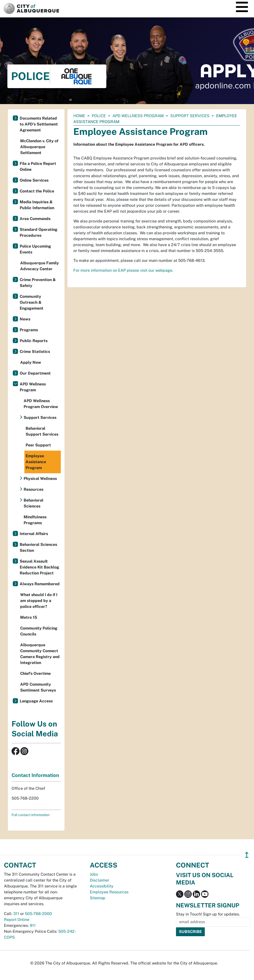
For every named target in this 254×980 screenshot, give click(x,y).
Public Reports (34, 341)
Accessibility (102, 886)
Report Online (17, 920)
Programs (29, 330)
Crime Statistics (35, 352)
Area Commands (35, 219)
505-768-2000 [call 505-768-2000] (38, 914)
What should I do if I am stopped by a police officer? (39, 601)
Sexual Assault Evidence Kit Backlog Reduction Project (39, 567)
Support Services (190, 116)
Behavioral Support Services (42, 431)
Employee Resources (109, 892)
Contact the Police (37, 191)
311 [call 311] (16, 914)
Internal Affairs (34, 534)
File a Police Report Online (38, 166)
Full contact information (31, 815)
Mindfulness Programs (35, 520)
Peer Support (38, 445)
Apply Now (31, 362)
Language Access (36, 701)
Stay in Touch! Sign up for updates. (208, 914)
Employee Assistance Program (36, 462)
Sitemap (98, 898)
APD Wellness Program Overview (41, 404)
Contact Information (35, 775)
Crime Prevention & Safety (38, 283)
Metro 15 (29, 617)
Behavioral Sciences (33, 503)
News (25, 319)
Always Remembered (40, 584)
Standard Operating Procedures (39, 232)
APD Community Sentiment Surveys (38, 687)
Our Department (35, 373)
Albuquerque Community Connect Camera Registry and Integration (40, 654)
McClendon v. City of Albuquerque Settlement (39, 147)
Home (79, 116)
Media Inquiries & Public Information (37, 205)
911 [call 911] (33, 925)
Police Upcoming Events (35, 249)
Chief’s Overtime (35, 673)
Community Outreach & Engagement (32, 302)
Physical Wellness (40, 479)
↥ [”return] (247, 855)
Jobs (94, 874)
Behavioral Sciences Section (38, 547)
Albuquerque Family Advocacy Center (40, 266)
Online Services (34, 180)
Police (99, 116)
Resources (33, 489)
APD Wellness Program (138, 116)
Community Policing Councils (39, 631)
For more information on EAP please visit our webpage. (123, 270)
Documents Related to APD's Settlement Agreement (39, 124)
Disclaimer (100, 880)
